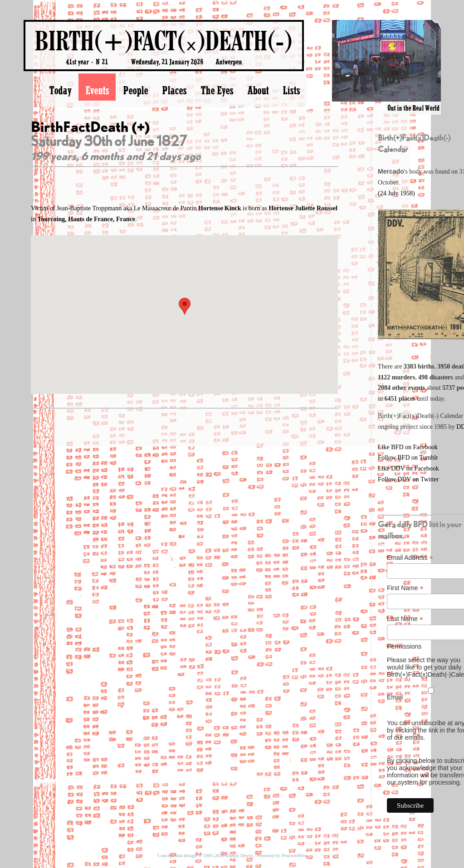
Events (97, 90)
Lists (291, 90)
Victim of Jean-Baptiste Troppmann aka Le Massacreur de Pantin (137, 208)
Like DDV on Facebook (408, 468)
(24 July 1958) (396, 193)
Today (60, 90)
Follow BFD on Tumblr (408, 458)
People (135, 90)
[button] (185, 306)
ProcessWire (294, 855)
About (258, 90)
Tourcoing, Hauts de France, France (86, 219)
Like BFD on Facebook (408, 447)
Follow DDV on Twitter (408, 479)
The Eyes (217, 90)
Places (174, 90)
